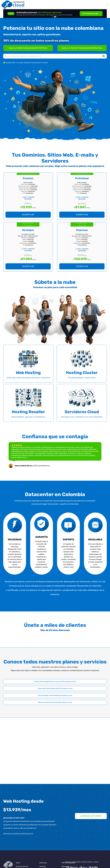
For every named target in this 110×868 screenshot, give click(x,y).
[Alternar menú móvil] (107, 5)
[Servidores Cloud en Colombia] (82, 48)
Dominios (43, 863)
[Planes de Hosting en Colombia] (28, 48)
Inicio (18, 863)
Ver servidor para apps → (91, 14)
